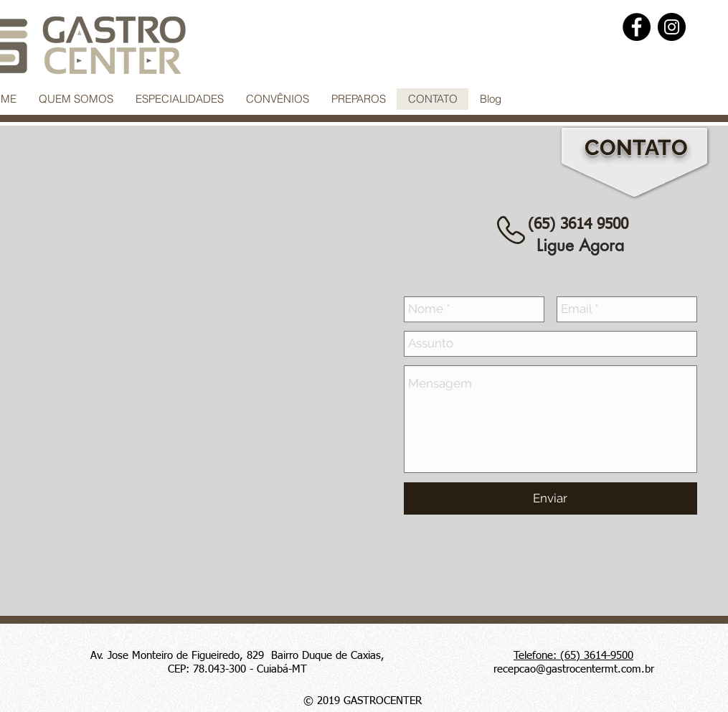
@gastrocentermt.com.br (595, 669)
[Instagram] (672, 27)
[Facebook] (637, 27)
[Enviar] (550, 498)
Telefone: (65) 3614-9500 (573, 656)
